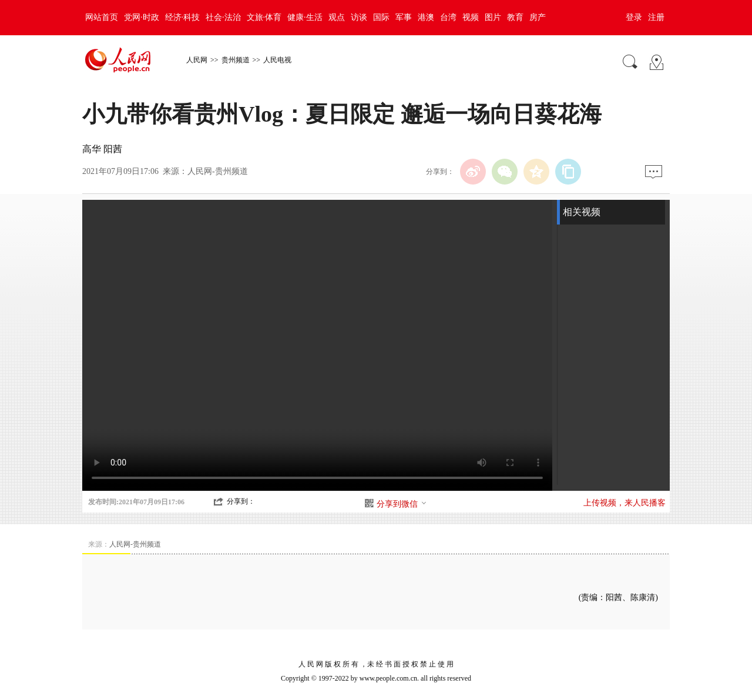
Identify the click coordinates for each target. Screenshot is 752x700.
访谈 (359, 17)
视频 (471, 17)
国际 (381, 17)
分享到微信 (402, 504)
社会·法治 (223, 17)
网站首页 (102, 17)
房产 (538, 17)
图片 (493, 17)
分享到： (241, 501)
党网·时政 (142, 17)
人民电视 (277, 60)
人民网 (197, 60)
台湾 (448, 17)
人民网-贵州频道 (218, 171)
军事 (404, 17)
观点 (337, 17)
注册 (656, 17)
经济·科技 (183, 17)
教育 (515, 17)
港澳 (426, 17)
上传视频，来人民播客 (625, 503)
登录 (634, 17)
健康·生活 (305, 17)
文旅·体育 (264, 17)
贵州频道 (236, 60)
